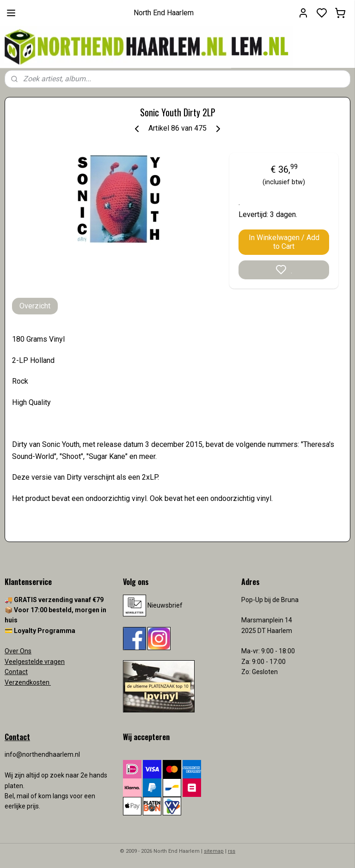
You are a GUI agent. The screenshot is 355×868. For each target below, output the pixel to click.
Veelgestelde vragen (35, 662)
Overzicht (35, 306)
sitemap (214, 851)
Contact (16, 672)
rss (232, 851)
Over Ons (18, 651)
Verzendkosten (28, 682)
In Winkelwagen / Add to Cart (284, 242)
